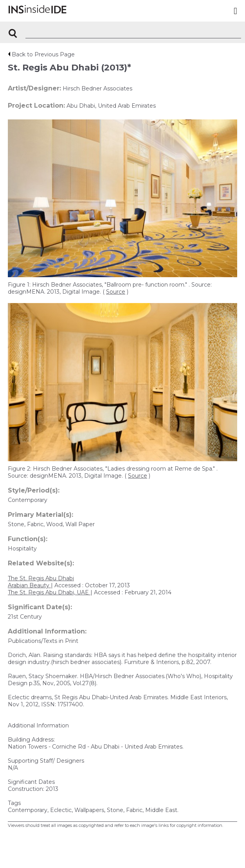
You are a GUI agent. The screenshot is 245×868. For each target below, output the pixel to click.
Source (116, 292)
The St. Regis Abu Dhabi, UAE (49, 592)
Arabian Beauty (29, 585)
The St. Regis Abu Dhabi (41, 578)
